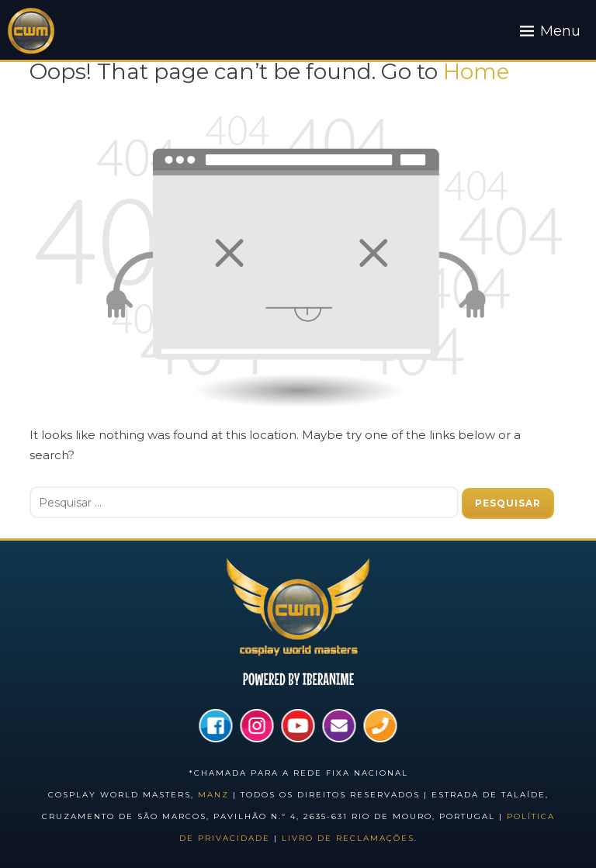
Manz (213, 795)
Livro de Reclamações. (350, 838)
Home (476, 71)
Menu (560, 31)
